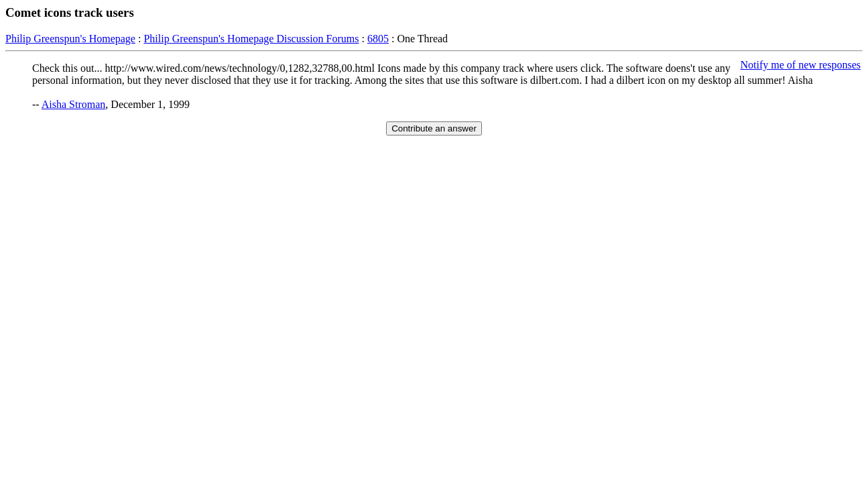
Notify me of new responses (800, 65)
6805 (378, 39)
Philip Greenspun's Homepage (70, 39)
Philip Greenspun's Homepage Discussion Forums (251, 39)
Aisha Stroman (74, 104)
